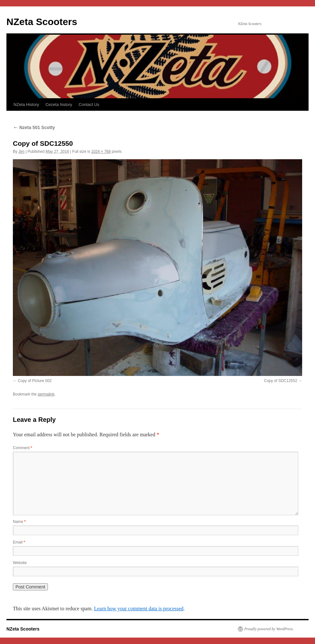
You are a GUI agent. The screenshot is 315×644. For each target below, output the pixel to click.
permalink (46, 394)
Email (19, 542)
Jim (21, 152)
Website (20, 563)
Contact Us (89, 104)
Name (19, 522)
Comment (22, 448)
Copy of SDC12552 (280, 381)
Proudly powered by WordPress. (269, 629)
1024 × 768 (101, 152)
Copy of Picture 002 (35, 381)
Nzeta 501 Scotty (34, 127)
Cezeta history (59, 104)
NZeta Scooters (42, 22)
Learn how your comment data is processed (139, 609)
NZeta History (26, 104)
